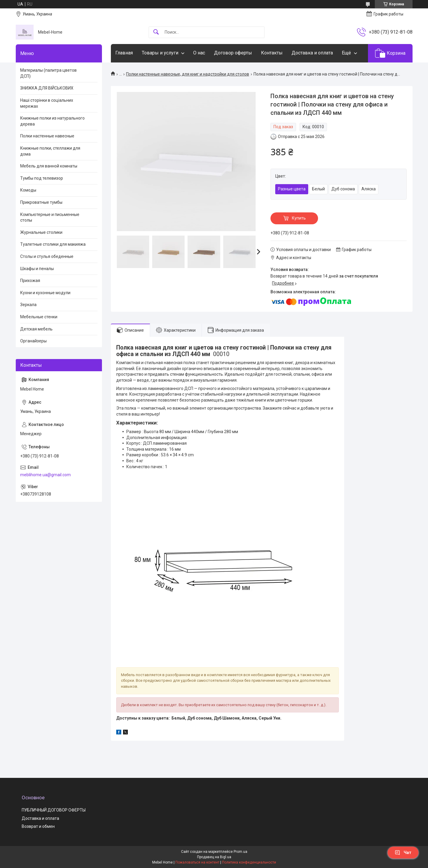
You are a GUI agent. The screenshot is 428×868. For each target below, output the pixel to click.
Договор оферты (233, 53)
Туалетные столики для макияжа (53, 244)
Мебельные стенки (39, 317)
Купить (299, 218)
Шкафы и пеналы (37, 269)
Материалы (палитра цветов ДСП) (48, 73)
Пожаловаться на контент (197, 862)
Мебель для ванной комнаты (49, 166)
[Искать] (156, 32)
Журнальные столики (41, 232)
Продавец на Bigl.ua (214, 857)
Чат (403, 853)
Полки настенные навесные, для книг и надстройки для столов (188, 74)
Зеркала (28, 305)
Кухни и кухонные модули (45, 293)
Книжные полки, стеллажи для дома (50, 151)
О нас (199, 53)
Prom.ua (240, 852)
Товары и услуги (160, 53)
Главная (124, 53)
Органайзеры (33, 341)
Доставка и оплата (312, 53)
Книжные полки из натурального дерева (52, 121)
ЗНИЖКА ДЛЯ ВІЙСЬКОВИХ (47, 88)
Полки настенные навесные (47, 136)
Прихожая (30, 281)
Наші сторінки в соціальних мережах (47, 103)
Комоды (28, 190)
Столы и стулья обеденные (47, 256)
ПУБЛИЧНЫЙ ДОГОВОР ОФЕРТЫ (54, 810)
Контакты (272, 53)
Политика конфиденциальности (249, 862)
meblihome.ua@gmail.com (45, 475)
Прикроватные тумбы (41, 202)
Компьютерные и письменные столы (50, 217)
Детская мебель (36, 329)
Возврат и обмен (38, 826)
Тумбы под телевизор (42, 178)
